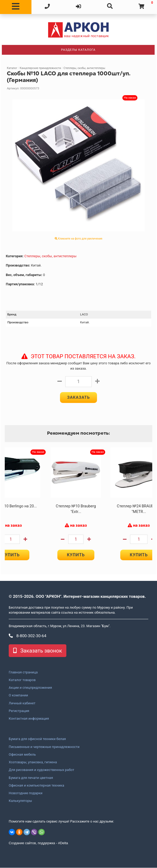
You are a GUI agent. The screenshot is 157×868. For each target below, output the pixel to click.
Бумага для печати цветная (31, 778)
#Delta (63, 843)
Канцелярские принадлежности (40, 68)
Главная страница (23, 673)
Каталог (12, 68)
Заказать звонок (38, 651)
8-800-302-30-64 (27, 636)
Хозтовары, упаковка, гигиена (33, 763)
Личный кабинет (22, 704)
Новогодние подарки (26, 793)
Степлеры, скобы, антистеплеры (84, 68)
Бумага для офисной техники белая (37, 739)
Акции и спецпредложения (30, 688)
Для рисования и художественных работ (41, 770)
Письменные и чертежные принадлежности (44, 747)
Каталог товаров (22, 680)
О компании (18, 696)
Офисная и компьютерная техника (36, 786)
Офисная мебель (22, 755)
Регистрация (19, 711)
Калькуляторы (20, 801)
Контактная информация (29, 719)
